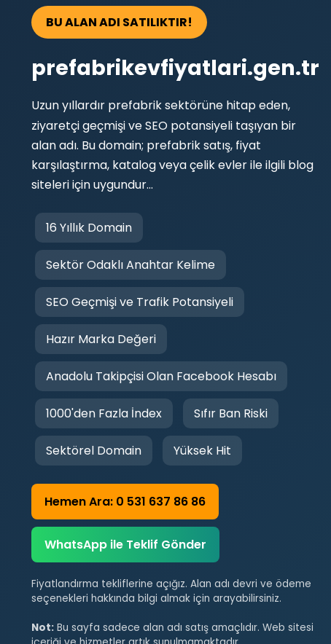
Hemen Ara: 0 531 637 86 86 (125, 502)
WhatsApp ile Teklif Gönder (125, 545)
